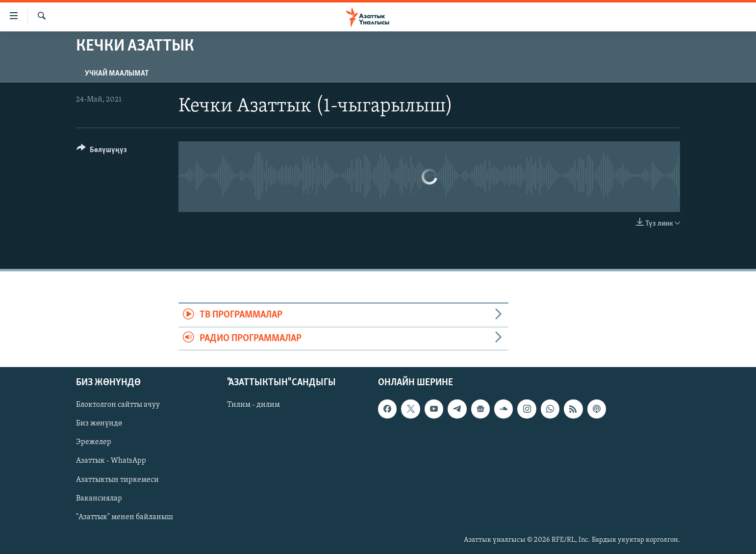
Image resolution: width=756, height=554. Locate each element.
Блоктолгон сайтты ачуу (118, 405)
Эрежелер (94, 443)
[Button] (102, 151)
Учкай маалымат (117, 74)
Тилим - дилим (253, 405)
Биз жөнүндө (99, 424)
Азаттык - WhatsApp (111, 461)
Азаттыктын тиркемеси (117, 480)
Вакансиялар (99, 499)
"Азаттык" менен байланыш (125, 517)
